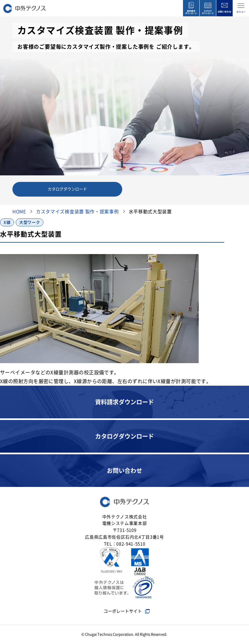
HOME (19, 212)
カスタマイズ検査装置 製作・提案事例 (77, 212)
